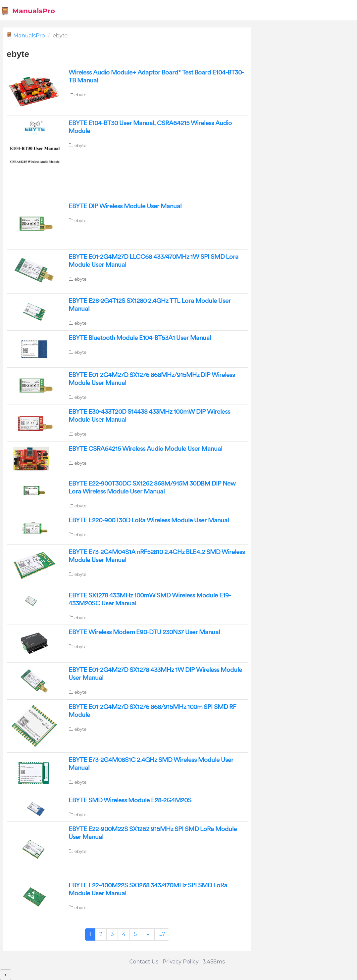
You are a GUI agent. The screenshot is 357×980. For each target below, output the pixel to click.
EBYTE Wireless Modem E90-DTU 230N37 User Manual (144, 632)
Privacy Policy (181, 962)
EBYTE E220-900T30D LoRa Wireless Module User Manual (149, 520)
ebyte (80, 95)
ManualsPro (28, 11)
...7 (162, 934)
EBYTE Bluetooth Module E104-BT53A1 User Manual (140, 338)
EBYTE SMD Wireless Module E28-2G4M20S (130, 800)
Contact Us (144, 962)
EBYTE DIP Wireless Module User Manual (125, 206)
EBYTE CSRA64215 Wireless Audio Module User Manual (145, 449)
